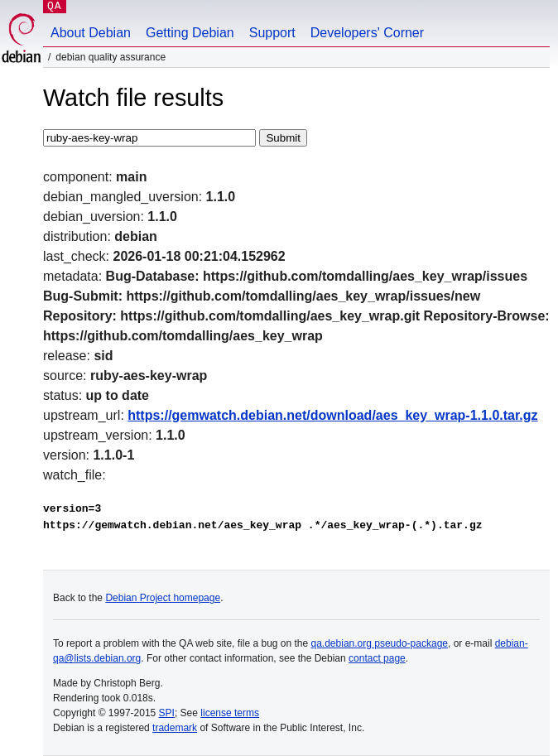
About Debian (91, 33)
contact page (377, 658)
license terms (230, 713)
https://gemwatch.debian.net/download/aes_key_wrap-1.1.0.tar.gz (332, 415)
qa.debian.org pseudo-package (380, 643)
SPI (167, 713)
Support (272, 33)
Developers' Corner (367, 33)
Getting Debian (190, 33)
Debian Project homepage (163, 598)
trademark (175, 728)
